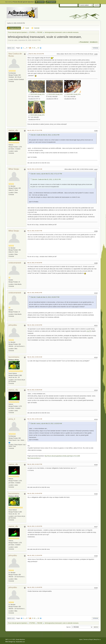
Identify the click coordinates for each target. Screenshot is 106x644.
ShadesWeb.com (20, 642)
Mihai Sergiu (14, 169)
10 (34, 48)
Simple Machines (20, 639)
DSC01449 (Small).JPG (36, 94)
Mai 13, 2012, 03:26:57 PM (35, 231)
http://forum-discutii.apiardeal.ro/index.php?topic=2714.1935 (62, 456)
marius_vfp (13, 130)
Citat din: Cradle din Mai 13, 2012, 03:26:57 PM (45, 297)
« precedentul (84, 42)
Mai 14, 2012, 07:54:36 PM (35, 263)
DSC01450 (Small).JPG (54, 94)
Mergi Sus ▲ (97, 639)
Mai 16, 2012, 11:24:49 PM (35, 587)
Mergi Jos (11, 48)
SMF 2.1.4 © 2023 (10, 639)
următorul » (94, 42)
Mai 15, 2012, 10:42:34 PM (35, 325)
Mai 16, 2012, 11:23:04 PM (35, 555)
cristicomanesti (15, 263)
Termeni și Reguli (88, 639)
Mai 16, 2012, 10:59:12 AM (35, 419)
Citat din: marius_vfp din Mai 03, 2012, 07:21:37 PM (46, 174)
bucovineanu (14, 357)
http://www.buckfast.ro (34, 458)
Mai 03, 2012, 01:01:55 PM (36, 54)
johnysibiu (13, 325)
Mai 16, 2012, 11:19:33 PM (35, 526)
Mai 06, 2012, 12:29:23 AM (35, 169)
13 (38, 48)
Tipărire (95, 48)
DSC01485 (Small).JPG (36, 115)
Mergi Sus (11, 618)
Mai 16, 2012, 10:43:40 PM (35, 493)
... (25, 48)
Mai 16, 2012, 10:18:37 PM (35, 464)
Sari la (68, 627)
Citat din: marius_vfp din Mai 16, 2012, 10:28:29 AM (46, 424)
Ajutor (81, 639)
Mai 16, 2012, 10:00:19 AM (35, 357)
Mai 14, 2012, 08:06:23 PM (35, 293)
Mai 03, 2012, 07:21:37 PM (35, 130)
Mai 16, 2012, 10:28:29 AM (35, 390)
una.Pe (89, 331)
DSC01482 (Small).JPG (72, 94)
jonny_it (12, 419)
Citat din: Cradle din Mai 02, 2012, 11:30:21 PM (45, 135)
